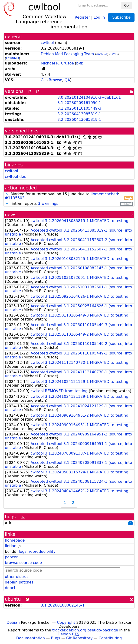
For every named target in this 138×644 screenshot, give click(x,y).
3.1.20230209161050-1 (79, 103)
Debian (13, 622)
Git (43, 80)
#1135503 (15, 198)
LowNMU (12, 58)
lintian (11, 546)
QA (67, 80)
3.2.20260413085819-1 (79, 114)
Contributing (110, 638)
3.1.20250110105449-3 (79, 108)
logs (23, 551)
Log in (99, 17)
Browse (56, 80)
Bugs (56, 638)
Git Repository (79, 638)
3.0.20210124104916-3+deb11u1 (89, 97)
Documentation (31, 638)
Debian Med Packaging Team (67, 54)
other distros (17, 577)
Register (82, 17)
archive (102, 54)
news (11, 215)
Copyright (66, 622)
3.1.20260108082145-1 (63, 605)
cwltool (47, 43)
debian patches (19, 582)
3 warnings (48, 204)
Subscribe (121, 17)
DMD (114, 54)
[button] (7, 194)
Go (126, 5)
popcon (12, 557)
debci (10, 588)
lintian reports (69, 204)
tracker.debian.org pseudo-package (85, 630)
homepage (15, 540)
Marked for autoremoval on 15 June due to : (69, 196)
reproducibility (42, 551)
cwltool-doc (15, 177)
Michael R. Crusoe (57, 63)
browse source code (23, 563)
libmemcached (104, 194)
